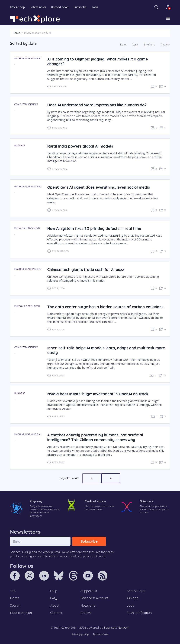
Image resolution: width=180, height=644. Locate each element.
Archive (86, 613)
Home (16, 33)
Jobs (95, 7)
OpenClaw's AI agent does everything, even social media (99, 187)
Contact (56, 613)
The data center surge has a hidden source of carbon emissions (105, 307)
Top (13, 591)
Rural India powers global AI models (80, 146)
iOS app (133, 598)
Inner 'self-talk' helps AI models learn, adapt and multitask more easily (106, 350)
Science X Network (117, 628)
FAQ (54, 598)
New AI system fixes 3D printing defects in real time (94, 228)
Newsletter (89, 605)
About (55, 605)
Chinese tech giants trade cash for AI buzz (86, 269)
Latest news (38, 7)
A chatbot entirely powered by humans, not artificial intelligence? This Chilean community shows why (95, 437)
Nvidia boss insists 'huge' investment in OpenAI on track (98, 394)
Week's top (17, 7)
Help (54, 591)
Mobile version (21, 613)
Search (15, 605)
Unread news (60, 7)
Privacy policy (80, 634)
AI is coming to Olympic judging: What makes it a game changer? (98, 61)
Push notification (139, 613)
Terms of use (101, 634)
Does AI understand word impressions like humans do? (97, 105)
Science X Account (94, 598)
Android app (136, 591)
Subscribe (80, 7)
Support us (89, 591)
